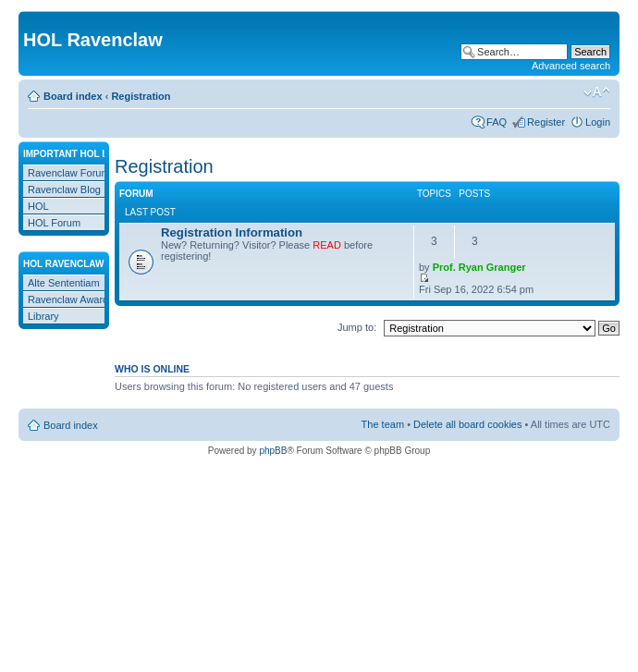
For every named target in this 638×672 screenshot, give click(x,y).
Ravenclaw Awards (71, 299)
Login (598, 122)
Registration (141, 96)
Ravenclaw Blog (64, 189)
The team (383, 424)
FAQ (497, 122)
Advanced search (571, 66)
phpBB (273, 451)
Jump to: (357, 327)
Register (546, 122)
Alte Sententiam (64, 283)
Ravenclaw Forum (69, 173)
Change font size (597, 92)
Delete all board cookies (467, 424)
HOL (38, 206)
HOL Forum (54, 223)
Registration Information (232, 232)
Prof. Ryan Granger (479, 267)
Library (43, 316)
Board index (73, 96)
